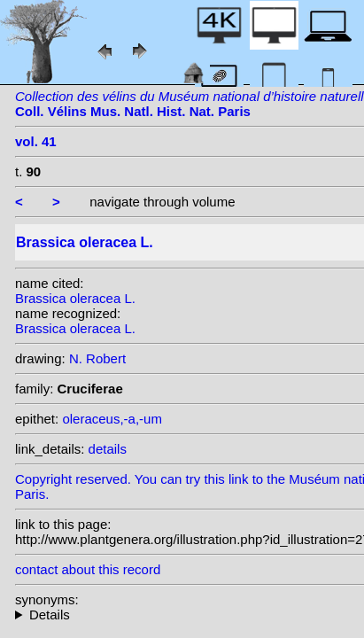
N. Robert (97, 358)
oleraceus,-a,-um (112, 419)
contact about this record (88, 569)
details (108, 449)
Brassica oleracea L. (75, 298)
